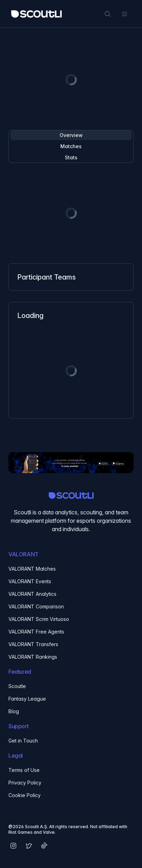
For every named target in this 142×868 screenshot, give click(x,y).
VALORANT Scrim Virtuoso (39, 619)
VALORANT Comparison (36, 606)
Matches (71, 146)
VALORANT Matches (32, 569)
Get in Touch (23, 741)
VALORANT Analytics (32, 594)
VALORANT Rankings (33, 657)
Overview (71, 135)
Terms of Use (24, 770)
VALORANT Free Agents (36, 632)
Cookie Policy (25, 795)
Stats (71, 157)
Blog (14, 711)
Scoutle (17, 686)
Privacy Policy (25, 783)
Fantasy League (27, 699)
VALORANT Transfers (33, 644)
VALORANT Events (30, 581)
